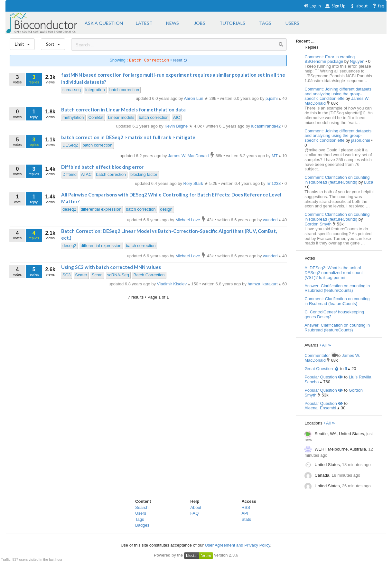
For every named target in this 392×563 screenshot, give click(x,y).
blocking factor (144, 174)
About (196, 507)
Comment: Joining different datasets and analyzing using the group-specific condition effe (338, 94)
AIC (177, 117)
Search (142, 507)
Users (141, 513)
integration (95, 90)
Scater (81, 275)
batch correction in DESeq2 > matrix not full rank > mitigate (128, 137)
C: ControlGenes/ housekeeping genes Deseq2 (334, 314)
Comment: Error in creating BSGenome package (330, 59)
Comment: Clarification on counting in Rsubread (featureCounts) (337, 180)
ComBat (96, 117)
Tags (140, 519)
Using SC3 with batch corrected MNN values (111, 267)
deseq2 (69, 209)
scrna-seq (72, 90)
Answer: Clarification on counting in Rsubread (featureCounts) (337, 288)
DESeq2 (70, 145)
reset (180, 60)
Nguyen (358, 61)
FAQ (194, 513)
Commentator (320, 355)
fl (346, 369)
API (245, 513)
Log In (312, 6)
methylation (73, 117)
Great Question (322, 369)
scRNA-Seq (118, 275)
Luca (369, 182)
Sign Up (335, 6)
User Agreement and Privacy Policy (238, 545)
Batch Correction (149, 275)
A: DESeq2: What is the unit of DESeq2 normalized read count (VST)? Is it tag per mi (334, 273)
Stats (246, 519)
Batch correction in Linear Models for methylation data (123, 110)
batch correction (124, 90)
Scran (97, 275)
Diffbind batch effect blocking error (102, 167)
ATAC (86, 174)
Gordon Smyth (318, 224)
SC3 (66, 275)
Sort (53, 43)
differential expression (101, 209)
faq (378, 6)
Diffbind (70, 174)
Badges (142, 525)
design (166, 209)
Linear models (121, 117)
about (359, 6)
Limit (22, 43)
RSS (246, 507)
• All (326, 345)
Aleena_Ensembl (320, 408)
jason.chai (361, 140)
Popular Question (324, 377)
